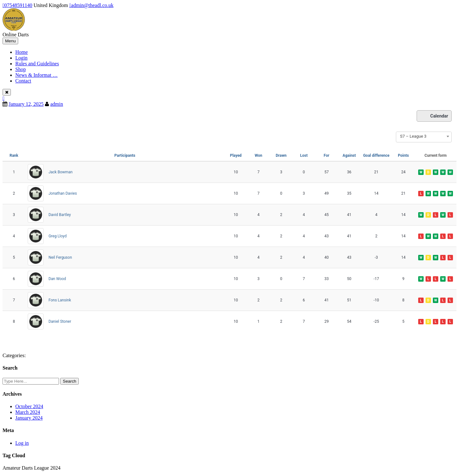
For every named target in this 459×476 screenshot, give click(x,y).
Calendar (434, 116)
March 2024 (28, 412)
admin (57, 104)
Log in (22, 443)
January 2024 (29, 418)
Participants (125, 155)
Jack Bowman (61, 172)
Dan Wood (57, 279)
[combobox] (424, 136)
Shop (21, 69)
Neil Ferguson (60, 257)
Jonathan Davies (63, 193)
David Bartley (60, 215)
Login (21, 58)
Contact (23, 81)
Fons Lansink (60, 300)
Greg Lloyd (58, 236)
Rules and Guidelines (37, 64)
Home (22, 52)
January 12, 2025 (26, 104)
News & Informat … (36, 75)
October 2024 (29, 406)
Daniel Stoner (60, 321)
